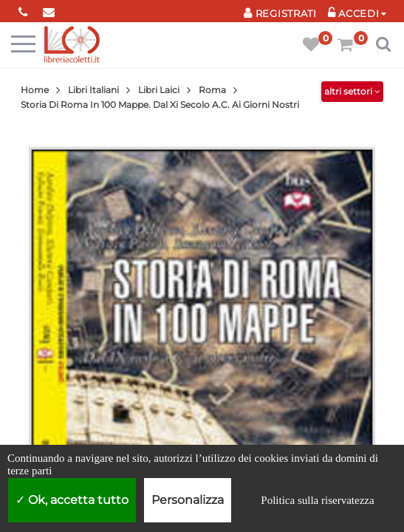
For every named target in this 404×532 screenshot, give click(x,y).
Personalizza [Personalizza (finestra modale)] (188, 500)
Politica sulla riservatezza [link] (317, 500)
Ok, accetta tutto (72, 500)
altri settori (352, 91)
